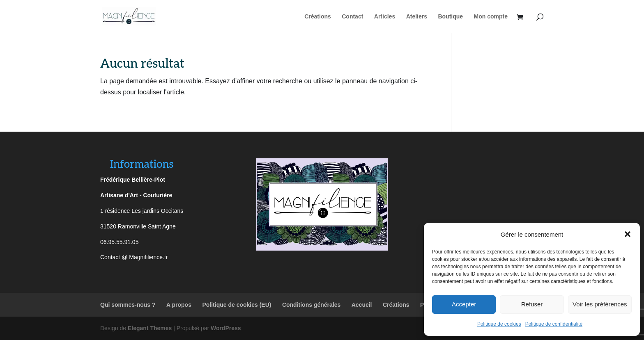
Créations (318, 17)
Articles (385, 17)
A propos (179, 305)
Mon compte (491, 17)
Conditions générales (311, 305)
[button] (628, 234)
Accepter (464, 304)
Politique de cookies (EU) (237, 305)
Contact (352, 17)
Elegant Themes (150, 328)
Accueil (362, 305)
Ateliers (417, 17)
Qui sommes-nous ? (128, 305)
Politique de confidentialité (554, 324)
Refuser (532, 304)
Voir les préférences (600, 304)
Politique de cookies (499, 324)
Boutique (450, 17)
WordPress (226, 328)
